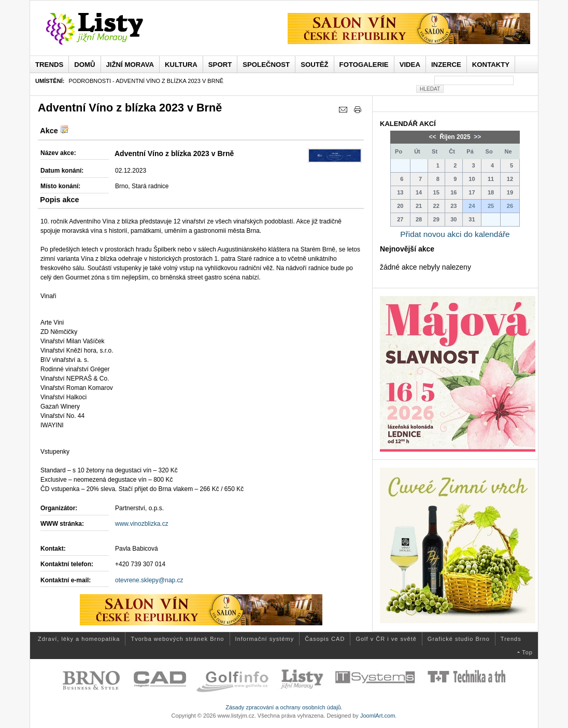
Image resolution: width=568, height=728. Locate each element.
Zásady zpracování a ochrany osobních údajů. (284, 707)
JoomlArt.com (378, 716)
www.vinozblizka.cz (142, 524)
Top (527, 652)
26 (510, 206)
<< (434, 137)
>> (477, 137)
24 (472, 206)
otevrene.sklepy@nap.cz (149, 580)
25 (491, 206)
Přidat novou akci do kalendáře (455, 234)
